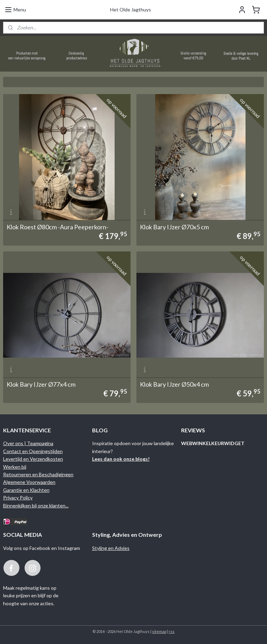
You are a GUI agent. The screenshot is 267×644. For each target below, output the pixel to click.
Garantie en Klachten (26, 490)
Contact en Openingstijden (33, 451)
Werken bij (15, 467)
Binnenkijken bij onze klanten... (36, 505)
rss (172, 631)
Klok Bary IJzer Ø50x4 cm (174, 384)
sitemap (159, 631)
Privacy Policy (18, 498)
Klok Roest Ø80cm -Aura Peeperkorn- (57, 227)
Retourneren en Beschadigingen (38, 474)
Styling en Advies (111, 548)
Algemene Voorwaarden (29, 482)
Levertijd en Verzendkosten (33, 459)
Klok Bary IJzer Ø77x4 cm (41, 384)
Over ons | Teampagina (28, 443)
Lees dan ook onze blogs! (121, 459)
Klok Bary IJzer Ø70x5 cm (174, 227)
